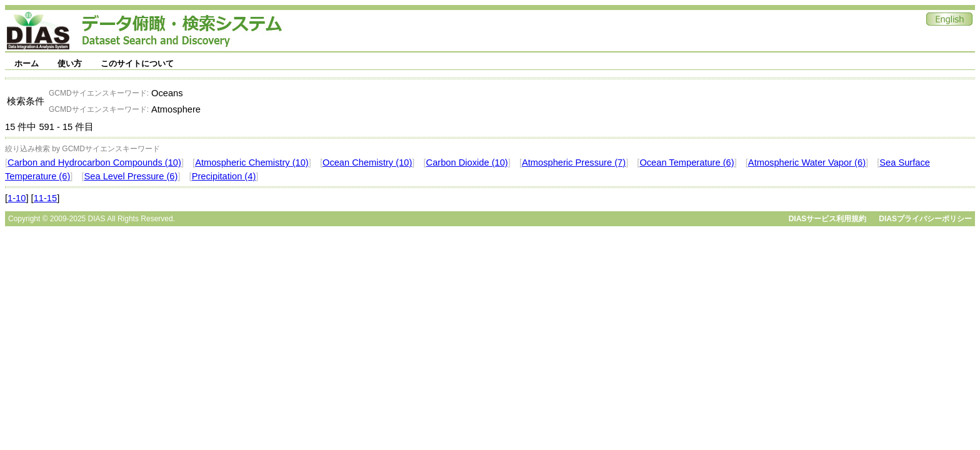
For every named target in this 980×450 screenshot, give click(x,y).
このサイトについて (137, 63)
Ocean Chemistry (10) (367, 162)
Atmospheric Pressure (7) (574, 162)
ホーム (27, 63)
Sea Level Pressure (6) (131, 176)
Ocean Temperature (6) (687, 162)
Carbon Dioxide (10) (467, 162)
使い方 (70, 63)
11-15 (46, 198)
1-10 (17, 198)
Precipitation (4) (224, 176)
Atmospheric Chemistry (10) (252, 162)
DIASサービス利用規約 (828, 219)
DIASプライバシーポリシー (925, 219)
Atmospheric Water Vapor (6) (807, 162)
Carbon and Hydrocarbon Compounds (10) (94, 162)
